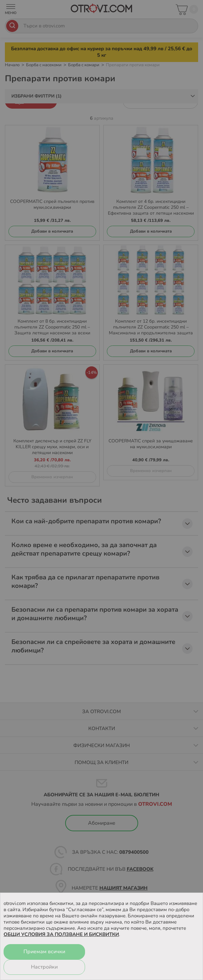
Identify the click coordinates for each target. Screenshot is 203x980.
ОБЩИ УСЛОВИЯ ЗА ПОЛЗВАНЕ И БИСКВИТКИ (61, 934)
